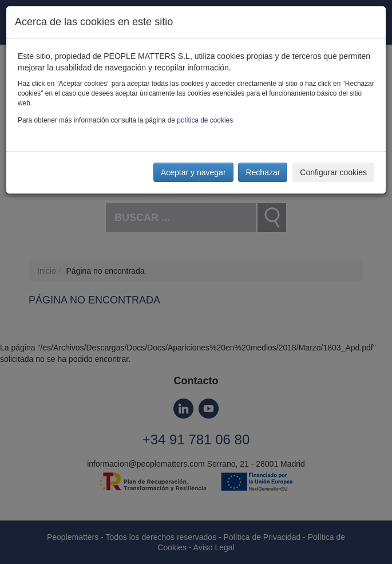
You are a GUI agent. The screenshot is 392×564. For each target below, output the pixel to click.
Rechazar (263, 172)
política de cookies (205, 120)
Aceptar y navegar (193, 172)
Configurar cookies (333, 172)
